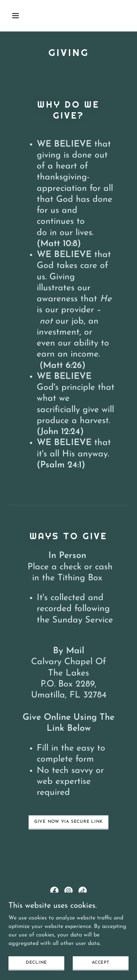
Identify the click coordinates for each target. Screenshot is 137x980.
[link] (54, 891)
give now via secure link (68, 822)
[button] (22, 16)
